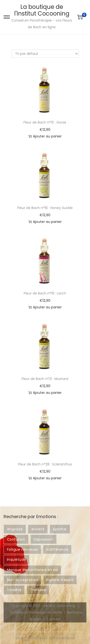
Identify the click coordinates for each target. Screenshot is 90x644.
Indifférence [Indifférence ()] (57, 549)
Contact (53, 619)
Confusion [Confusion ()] (16, 539)
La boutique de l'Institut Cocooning (42, 10)
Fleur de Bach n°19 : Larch (45, 293)
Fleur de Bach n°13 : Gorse (45, 122)
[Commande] (45, 54)
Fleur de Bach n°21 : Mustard (45, 379)
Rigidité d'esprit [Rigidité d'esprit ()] (60, 580)
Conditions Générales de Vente (36, 612)
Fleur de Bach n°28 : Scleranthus (45, 464)
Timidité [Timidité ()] (14, 590)
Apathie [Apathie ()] (60, 529)
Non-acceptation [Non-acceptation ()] (23, 580)
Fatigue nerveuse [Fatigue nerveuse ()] (22, 549)
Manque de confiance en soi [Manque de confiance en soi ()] (33, 570)
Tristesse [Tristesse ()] (38, 590)
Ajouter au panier (45, 136)
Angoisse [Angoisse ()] (15, 529)
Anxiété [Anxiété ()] (38, 529)
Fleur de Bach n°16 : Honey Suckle (45, 208)
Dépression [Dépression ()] (43, 539)
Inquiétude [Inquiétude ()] (17, 559)
